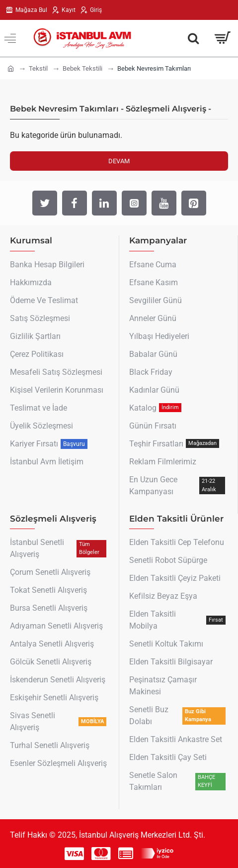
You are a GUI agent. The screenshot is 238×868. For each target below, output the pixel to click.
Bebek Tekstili (82, 68)
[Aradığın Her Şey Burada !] (193, 38)
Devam (119, 161)
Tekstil (38, 68)
